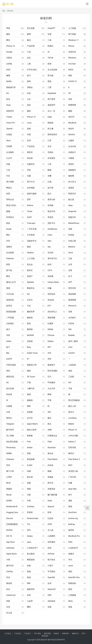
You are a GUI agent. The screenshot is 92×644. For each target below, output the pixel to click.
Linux (29, 123)
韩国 (29, 489)
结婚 (29, 471)
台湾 (70, 264)
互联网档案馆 (12, 524)
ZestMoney (52, 229)
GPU (29, 530)
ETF (49, 306)
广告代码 (72, 477)
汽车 (8, 176)
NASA (71, 70)
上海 (29, 64)
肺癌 (29, 81)
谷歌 (70, 99)
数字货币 (10, 430)
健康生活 (75, 633)
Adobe (30, 448)
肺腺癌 (9, 489)
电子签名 (51, 560)
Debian (50, 341)
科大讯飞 (72, 182)
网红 (8, 235)
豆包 (8, 607)
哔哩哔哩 (72, 105)
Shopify (51, 300)
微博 (29, 34)
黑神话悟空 (52, 134)
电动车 (71, 129)
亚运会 (30, 264)
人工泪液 (31, 258)
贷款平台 (51, 223)
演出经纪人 (52, 312)
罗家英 (30, 512)
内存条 (50, 465)
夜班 (29, 323)
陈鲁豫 (30, 436)
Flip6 (50, 442)
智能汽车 (72, 217)
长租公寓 (72, 241)
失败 (8, 164)
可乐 (29, 306)
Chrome (51, 335)
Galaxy (30, 536)
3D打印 (71, 117)
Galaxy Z (72, 442)
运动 (49, 583)
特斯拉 (50, 46)
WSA (70, 542)
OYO (8, 241)
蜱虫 (8, 276)
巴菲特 (71, 323)
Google (9, 52)
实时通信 (51, 542)
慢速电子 (51, 365)
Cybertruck (11, 595)
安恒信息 (51, 294)
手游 (70, 388)
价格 (29, 566)
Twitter (9, 117)
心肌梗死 (51, 536)
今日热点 (8, 633)
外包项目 (51, 158)
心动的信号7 (32, 548)
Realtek (71, 335)
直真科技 (10, 300)
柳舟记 (71, 453)
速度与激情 (32, 194)
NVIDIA (9, 530)
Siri (8, 93)
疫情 (49, 64)
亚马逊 (50, 75)
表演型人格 (73, 471)
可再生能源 (11, 365)
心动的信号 (73, 548)
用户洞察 (10, 182)
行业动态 (18, 633)
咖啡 (29, 371)
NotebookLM (12, 507)
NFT (49, 347)
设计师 (50, 188)
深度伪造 (51, 489)
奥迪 (29, 572)
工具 (8, 170)
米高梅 (50, 205)
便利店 (30, 152)
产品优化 (31, 146)
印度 (29, 134)
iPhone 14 (31, 117)
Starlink (72, 134)
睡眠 (70, 111)
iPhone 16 (10, 46)
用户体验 (72, 34)
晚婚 (49, 471)
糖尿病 (30, 318)
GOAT (29, 217)
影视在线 (45, 636)
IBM (29, 583)
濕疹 (70, 501)
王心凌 (50, 530)
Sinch (71, 253)
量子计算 (10, 471)
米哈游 (9, 394)
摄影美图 (47, 633)
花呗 (70, 229)
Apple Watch (32, 424)
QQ (28, 294)
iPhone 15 (73, 430)
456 (49, 412)
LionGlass (72, 418)
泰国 (29, 394)
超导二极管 (73, 341)
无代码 (50, 253)
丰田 (8, 335)
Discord (9, 518)
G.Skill (30, 465)
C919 (50, 270)
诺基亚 (71, 188)
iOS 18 (9, 536)
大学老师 (31, 235)
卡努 (8, 560)
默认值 (71, 199)
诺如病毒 (72, 294)
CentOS (71, 353)
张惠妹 (50, 477)
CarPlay (10, 572)
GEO (83, 633)
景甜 (29, 453)
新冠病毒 (31, 459)
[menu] (87, 4)
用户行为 (31, 182)
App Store (10, 542)
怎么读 (9, 613)
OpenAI (9, 129)
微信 (29, 40)
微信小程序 (32, 430)
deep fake (72, 489)
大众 (29, 99)
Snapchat (72, 211)
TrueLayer (31, 223)
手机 (29, 170)
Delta (50, 501)
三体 (49, 40)
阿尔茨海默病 (74, 400)
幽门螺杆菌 (52, 495)
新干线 (9, 270)
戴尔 (49, 418)
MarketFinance (75, 223)
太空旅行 (72, 318)
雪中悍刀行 (52, 258)
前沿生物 (10, 388)
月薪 (29, 495)
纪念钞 (50, 518)
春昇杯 (71, 530)
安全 (8, 589)
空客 (70, 270)
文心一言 (51, 111)
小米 (49, 164)
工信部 (71, 377)
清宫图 (50, 276)
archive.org (73, 518)
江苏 (49, 140)
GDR (49, 595)
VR (69, 93)
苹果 (8, 28)
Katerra (30, 205)
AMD (50, 430)
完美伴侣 (72, 52)
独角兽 (56, 633)
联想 (70, 589)
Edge (50, 117)
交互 (29, 58)
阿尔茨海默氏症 (54, 371)
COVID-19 (72, 81)
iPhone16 (72, 306)
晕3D (8, 483)
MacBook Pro (74, 536)
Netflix (9, 81)
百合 (8, 577)
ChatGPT (51, 28)
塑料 (29, 406)
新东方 (71, 412)
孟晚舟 (9, 247)
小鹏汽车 (31, 388)
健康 (8, 75)
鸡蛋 (8, 601)
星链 (70, 507)
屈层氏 (71, 164)
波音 (29, 105)
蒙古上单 (72, 406)
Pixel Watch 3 (74, 459)
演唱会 (30, 87)
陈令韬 (30, 477)
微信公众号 (11, 282)
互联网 (9, 146)
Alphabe (30, 282)
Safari (9, 341)
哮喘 (49, 394)
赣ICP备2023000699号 (56, 640)
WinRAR (30, 335)
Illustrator (52, 448)
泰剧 (70, 572)
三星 (49, 87)
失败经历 (31, 164)
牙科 (49, 359)
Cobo (50, 235)
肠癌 (29, 111)
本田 (29, 595)
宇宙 (49, 400)
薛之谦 (50, 129)
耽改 (8, 223)
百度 (49, 34)
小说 (29, 52)
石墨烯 (9, 406)
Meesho (72, 247)
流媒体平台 (32, 241)
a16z (70, 347)
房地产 (30, 276)
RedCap (72, 524)
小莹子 (50, 566)
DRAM (50, 329)
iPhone (71, 46)
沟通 (29, 176)
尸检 (29, 383)
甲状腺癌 (51, 383)
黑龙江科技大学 (13, 205)
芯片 (49, 377)
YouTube (72, 64)
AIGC (8, 70)
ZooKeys (31, 507)
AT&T (50, 524)
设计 (29, 75)
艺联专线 (72, 448)
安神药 (9, 501)
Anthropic (10, 548)
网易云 (9, 188)
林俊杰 (71, 424)
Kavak (9, 229)
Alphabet (51, 601)
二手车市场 (32, 229)
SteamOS (52, 589)
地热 (70, 371)
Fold (29, 442)
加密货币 (10, 111)
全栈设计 (72, 152)
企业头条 (72, 146)
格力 (8, 329)
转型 (8, 194)
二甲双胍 (10, 318)
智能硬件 (72, 170)
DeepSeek (52, 93)
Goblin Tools (32, 353)
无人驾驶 (10, 436)
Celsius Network (55, 282)
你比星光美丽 (12, 442)
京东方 (30, 300)
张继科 (9, 453)
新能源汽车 (11, 87)
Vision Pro (11, 123)
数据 (49, 170)
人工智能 (72, 28)
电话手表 (51, 211)
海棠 (70, 607)
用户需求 (51, 99)
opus (29, 542)
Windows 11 (73, 40)
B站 (8, 353)
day (49, 247)
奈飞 (70, 276)
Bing (29, 347)
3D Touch (31, 377)
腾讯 (8, 40)
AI (48, 52)
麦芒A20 (10, 566)
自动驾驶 (31, 188)
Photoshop (11, 448)
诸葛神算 (65, 633)
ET (28, 359)
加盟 (29, 483)
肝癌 (49, 512)
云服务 (71, 140)
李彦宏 (50, 217)
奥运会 (50, 453)
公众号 (9, 158)
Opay (70, 205)
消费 (49, 176)
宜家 (70, 312)
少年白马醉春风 (75, 436)
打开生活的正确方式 (36, 70)
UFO (49, 353)
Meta (70, 601)
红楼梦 (50, 323)
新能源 (50, 123)
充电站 (50, 152)
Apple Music (11, 554)
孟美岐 (30, 412)
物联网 (71, 176)
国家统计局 (32, 365)
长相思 (9, 134)
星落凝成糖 (11, 312)
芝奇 (8, 465)
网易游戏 (31, 560)
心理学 (9, 477)
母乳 (8, 371)
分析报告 (10, 323)
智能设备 (72, 583)
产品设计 (28, 633)
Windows (72, 58)
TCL (29, 524)
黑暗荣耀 (51, 318)
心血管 (30, 601)
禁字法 (50, 483)
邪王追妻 (31, 28)
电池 (29, 577)
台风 (8, 412)
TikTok (50, 58)
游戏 (29, 129)
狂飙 (49, 288)
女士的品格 (52, 70)
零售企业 (10, 199)
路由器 (9, 583)
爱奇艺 (30, 270)
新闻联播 (72, 300)
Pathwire (10, 258)
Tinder (30, 211)
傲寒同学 (31, 589)
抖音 (29, 93)
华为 (70, 560)
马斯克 (9, 58)
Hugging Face (12, 512)
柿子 (70, 495)
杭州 (49, 264)
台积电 (9, 64)
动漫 (49, 607)
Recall (9, 495)
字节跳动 (51, 572)
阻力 (49, 194)
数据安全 (31, 288)
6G (7, 383)
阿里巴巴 (72, 194)
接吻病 (30, 400)
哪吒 (29, 607)
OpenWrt (51, 577)
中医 (29, 501)
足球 (29, 140)
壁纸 (49, 81)
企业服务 (10, 152)
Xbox (8, 140)
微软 (8, 34)
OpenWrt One (74, 577)
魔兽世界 (31, 312)
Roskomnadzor (33, 518)
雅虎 (29, 247)
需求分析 (51, 199)
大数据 (71, 158)
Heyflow (30, 253)
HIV (70, 383)
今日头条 (10, 294)
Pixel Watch (53, 459)
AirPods (51, 554)
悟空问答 (72, 288)
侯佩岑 (71, 554)
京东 (49, 146)
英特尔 (9, 418)
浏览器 (30, 341)
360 (70, 329)
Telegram (10, 424)
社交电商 (10, 253)
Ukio (49, 241)
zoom (71, 566)
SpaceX (51, 507)
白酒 (49, 182)
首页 (4, 11)
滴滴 (8, 288)
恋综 (49, 548)
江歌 (70, 258)
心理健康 (72, 595)
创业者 (30, 158)
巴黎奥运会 (52, 436)
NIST (70, 465)
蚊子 (8, 347)
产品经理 (31, 46)
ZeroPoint (72, 512)
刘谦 (70, 483)
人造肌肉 (72, 365)
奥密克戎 (10, 377)
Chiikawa (10, 459)
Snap (8, 105)
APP (70, 282)
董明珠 (30, 329)
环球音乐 (10, 217)
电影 (70, 75)
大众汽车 (51, 388)
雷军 (29, 199)
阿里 (8, 264)
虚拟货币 (51, 105)
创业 (8, 99)
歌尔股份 (31, 554)
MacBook (72, 123)
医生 (49, 424)
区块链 (71, 235)
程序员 (9, 306)
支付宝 (30, 418)
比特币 (9, 359)
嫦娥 (8, 211)
